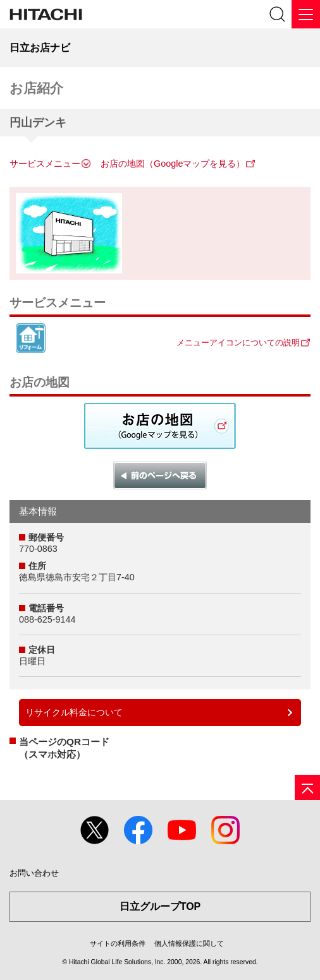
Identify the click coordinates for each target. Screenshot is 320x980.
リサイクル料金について (74, 712)
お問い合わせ (34, 873)
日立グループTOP (160, 906)
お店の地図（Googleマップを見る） (173, 164)
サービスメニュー (45, 164)
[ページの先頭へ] (307, 787)
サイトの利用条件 (118, 943)
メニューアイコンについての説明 (238, 343)
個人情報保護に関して (189, 943)
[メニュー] (306, 14)
